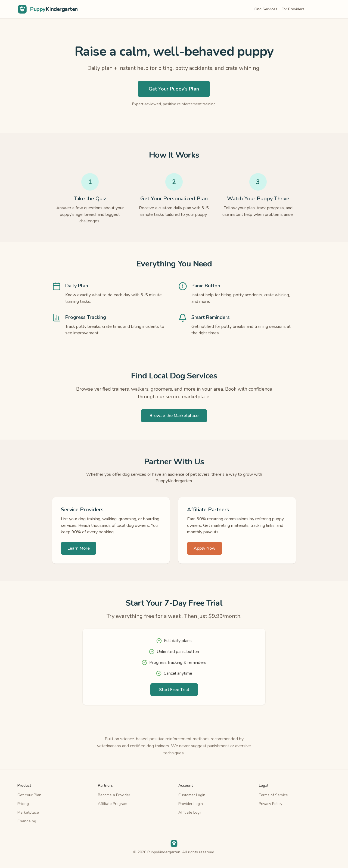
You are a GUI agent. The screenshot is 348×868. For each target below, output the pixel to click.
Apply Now (205, 548)
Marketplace (28, 812)
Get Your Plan (29, 795)
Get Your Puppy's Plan (174, 89)
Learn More (79, 548)
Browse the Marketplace (174, 416)
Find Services (266, 9)
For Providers (293, 9)
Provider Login (191, 804)
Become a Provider (114, 795)
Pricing (23, 804)
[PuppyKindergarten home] (48, 9)
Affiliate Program (113, 804)
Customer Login (192, 795)
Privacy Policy (271, 804)
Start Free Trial (174, 690)
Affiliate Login (190, 812)
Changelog (27, 821)
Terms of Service (273, 795)
